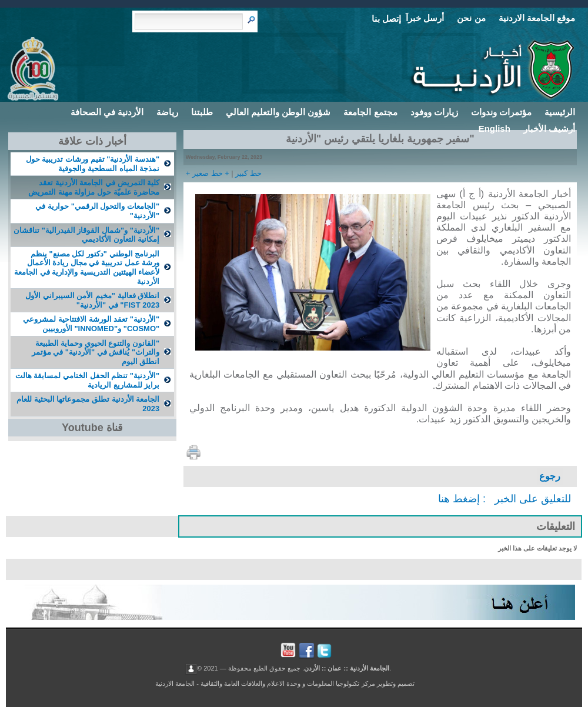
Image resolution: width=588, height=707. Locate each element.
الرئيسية (560, 112)
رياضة (167, 112)
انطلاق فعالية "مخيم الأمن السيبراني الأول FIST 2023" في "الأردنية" (92, 300)
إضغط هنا (459, 499)
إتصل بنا (386, 19)
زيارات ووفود (434, 112)
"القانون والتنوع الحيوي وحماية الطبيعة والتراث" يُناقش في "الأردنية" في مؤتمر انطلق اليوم (96, 352)
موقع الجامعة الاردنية (537, 18)
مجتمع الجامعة (370, 112)
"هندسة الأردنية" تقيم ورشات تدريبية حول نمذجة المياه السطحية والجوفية (93, 164)
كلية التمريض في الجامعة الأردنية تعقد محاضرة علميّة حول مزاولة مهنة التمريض (94, 187)
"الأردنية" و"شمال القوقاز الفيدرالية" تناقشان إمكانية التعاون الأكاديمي (86, 235)
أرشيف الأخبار (549, 129)
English (495, 129)
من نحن (471, 18)
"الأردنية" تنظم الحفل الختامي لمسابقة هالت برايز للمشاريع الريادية (87, 380)
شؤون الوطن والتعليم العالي (278, 112)
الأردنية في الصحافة (107, 112)
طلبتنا (202, 112)
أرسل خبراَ (425, 18)
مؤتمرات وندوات (501, 112)
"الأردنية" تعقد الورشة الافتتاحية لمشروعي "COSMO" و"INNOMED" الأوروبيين (91, 324)
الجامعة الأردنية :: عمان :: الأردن (347, 668)
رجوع (550, 476)
